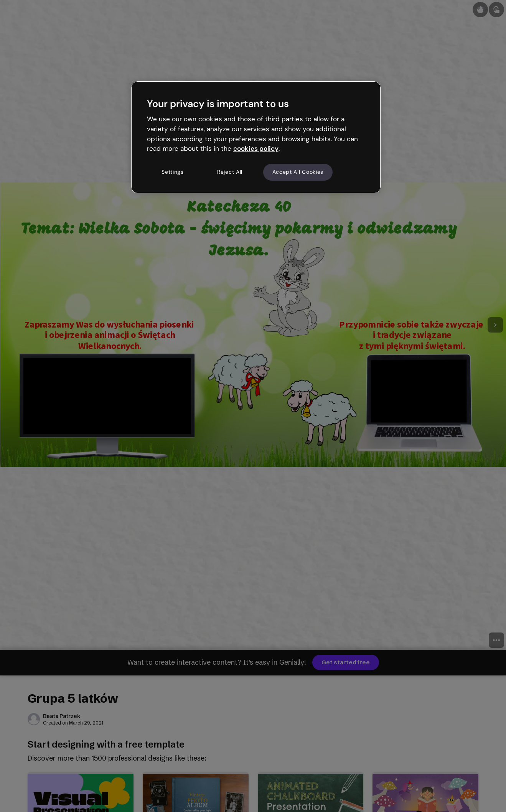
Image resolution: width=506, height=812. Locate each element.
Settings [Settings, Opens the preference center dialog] (173, 172)
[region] (256, 137)
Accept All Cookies (298, 172)
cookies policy (256, 148)
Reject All (230, 172)
